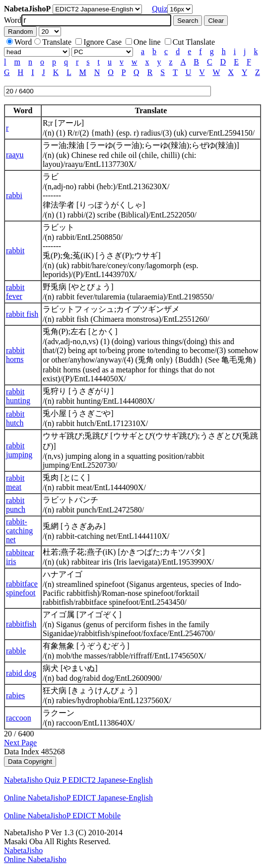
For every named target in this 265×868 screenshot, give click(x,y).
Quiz (160, 9)
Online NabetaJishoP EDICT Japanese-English (78, 798)
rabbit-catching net (19, 531)
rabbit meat (15, 482)
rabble (16, 651)
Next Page (20, 743)
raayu (15, 155)
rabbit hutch (15, 418)
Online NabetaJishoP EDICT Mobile (62, 816)
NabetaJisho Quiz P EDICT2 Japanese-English (78, 780)
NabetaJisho (23, 850)
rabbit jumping (19, 450)
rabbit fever (15, 292)
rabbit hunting (18, 396)
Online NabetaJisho (35, 859)
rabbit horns (15, 355)
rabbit (15, 251)
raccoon (19, 718)
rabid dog (21, 673)
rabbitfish (21, 624)
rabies (15, 695)
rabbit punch (16, 505)
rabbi (14, 195)
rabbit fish (22, 314)
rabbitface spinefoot (22, 588)
